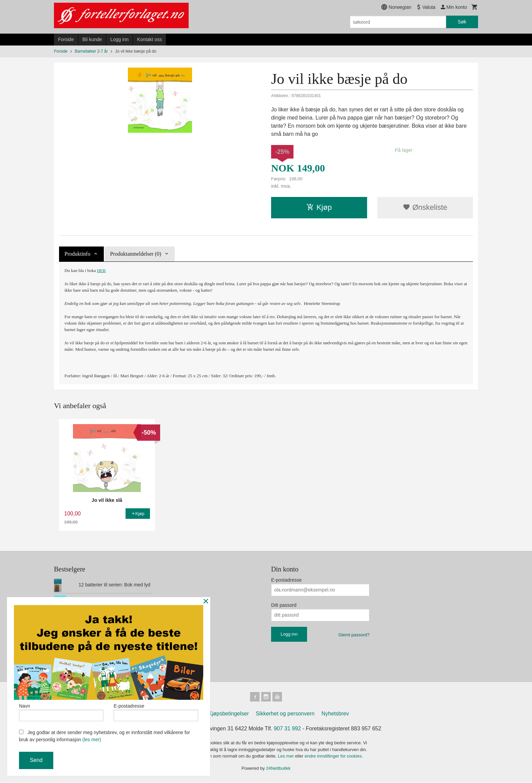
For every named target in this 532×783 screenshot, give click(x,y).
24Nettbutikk (278, 769)
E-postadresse (286, 580)
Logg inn (119, 39)
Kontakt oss (149, 39)
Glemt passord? (354, 635)
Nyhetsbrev (335, 715)
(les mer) (92, 740)
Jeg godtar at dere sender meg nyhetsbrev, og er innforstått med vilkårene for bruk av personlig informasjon (104, 736)
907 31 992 (287, 730)
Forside (66, 39)
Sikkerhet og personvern (285, 715)
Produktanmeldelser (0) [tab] (136, 254)
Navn (61, 711)
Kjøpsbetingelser (229, 715)
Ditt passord (284, 605)
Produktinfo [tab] (77, 254)
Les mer (287, 757)
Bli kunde (92, 39)
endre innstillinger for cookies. (334, 757)
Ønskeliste (425, 207)
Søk (462, 22)
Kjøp (319, 207)
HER (101, 270)
